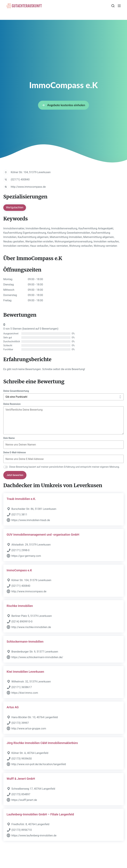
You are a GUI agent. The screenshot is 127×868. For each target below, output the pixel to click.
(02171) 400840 (20, 180)
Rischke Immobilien (20, 606)
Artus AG (13, 707)
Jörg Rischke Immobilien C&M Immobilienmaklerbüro (42, 743)
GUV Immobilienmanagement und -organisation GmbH (43, 535)
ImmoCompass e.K (19, 570)
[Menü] (119, 6)
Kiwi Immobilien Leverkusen (25, 672)
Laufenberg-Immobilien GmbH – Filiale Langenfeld (40, 814)
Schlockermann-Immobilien (25, 642)
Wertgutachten (15, 207)
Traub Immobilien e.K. (21, 499)
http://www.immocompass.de (28, 187)
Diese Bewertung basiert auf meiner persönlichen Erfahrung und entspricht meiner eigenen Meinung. (64, 467)
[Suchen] (113, 6)
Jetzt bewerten (15, 475)
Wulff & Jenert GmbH (21, 779)
